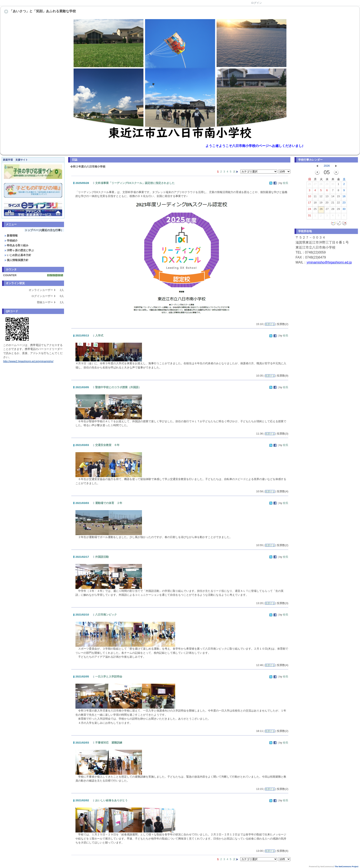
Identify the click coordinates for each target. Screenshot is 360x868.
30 (333, 185)
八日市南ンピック (106, 615)
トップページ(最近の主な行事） (44, 230)
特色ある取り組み (17, 245)
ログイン (256, 3)
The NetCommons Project (346, 867)
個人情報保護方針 (17, 260)
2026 (327, 166)
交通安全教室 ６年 (107, 445)
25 (315, 210)
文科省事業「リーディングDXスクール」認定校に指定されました (135, 183)
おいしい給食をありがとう (111, 800)
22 (338, 203)
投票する (270, 324)
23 (344, 203)
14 (333, 197)
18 (315, 203)
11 (315, 197)
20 (327, 203)
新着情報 (11, 236)
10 (309, 197)
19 (321, 203)
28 (321, 185)
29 (327, 185)
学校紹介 (11, 241)
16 (344, 197)
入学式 (99, 336)
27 (315, 185)
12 (321, 197)
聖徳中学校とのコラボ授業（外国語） (118, 387)
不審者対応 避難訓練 (109, 743)
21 (333, 203)
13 (327, 197)
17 (309, 203)
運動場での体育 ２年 (109, 503)
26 (309, 185)
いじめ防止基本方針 (18, 255)
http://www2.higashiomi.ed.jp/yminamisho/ (28, 361)
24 (309, 210)
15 (338, 197)
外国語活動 (102, 557)
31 (309, 216)
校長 (286, 183)
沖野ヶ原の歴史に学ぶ (19, 250)
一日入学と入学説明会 (109, 677)
